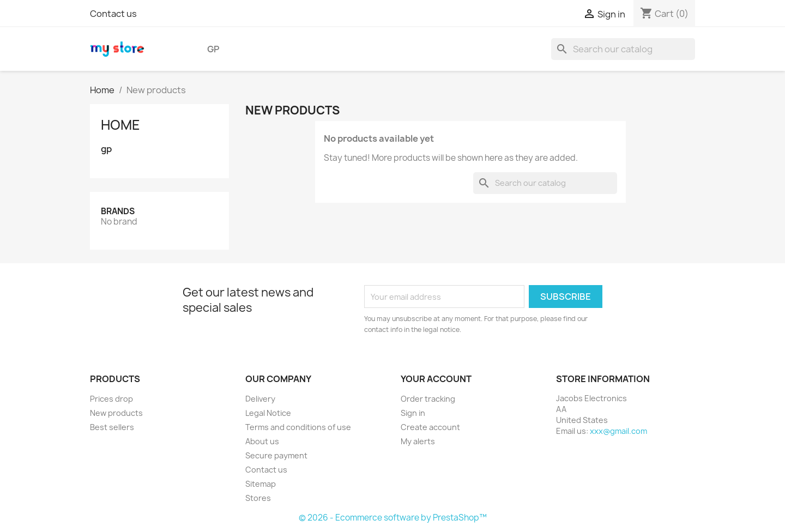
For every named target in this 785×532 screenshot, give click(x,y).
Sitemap (261, 484)
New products (116, 413)
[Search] (623, 49)
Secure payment (276, 455)
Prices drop (111, 399)
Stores (258, 498)
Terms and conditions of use (298, 427)
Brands (118, 211)
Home (120, 125)
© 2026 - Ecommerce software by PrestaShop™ (393, 518)
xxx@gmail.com (618, 431)
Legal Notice (268, 413)
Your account (436, 379)
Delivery (260, 399)
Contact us (113, 14)
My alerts (418, 441)
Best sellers (112, 427)
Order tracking (428, 399)
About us (262, 441)
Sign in (413, 413)
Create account (430, 427)
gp (213, 49)
